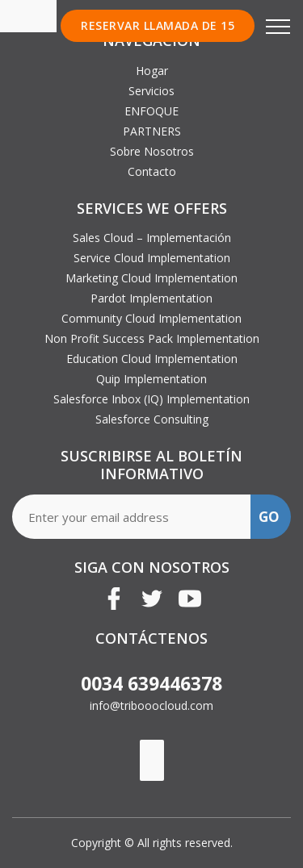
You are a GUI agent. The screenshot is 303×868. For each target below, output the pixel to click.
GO (269, 517)
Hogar (152, 71)
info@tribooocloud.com (151, 705)
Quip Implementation (151, 379)
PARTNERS (152, 131)
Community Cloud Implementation (151, 318)
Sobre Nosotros (152, 151)
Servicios (151, 91)
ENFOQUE (151, 111)
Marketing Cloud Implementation (151, 278)
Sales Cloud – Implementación (152, 238)
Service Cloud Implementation (152, 258)
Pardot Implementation (151, 298)
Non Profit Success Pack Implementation (152, 338)
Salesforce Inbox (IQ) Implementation (151, 399)
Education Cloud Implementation (152, 359)
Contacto (152, 171)
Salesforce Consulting (152, 419)
